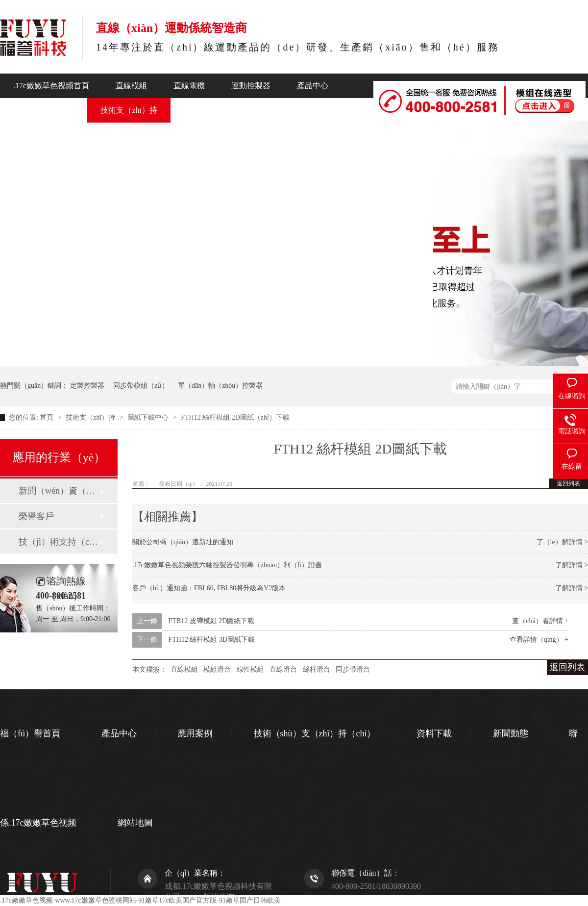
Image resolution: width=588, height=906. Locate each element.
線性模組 (250, 669)
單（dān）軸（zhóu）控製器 (220, 386)
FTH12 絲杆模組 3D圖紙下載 (212, 640)
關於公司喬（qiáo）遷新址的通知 (183, 542)
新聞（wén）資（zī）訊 (58, 491)
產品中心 (313, 86)
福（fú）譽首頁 (30, 733)
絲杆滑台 (317, 669)
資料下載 (434, 733)
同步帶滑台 (353, 669)
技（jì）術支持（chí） (58, 542)
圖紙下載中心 (149, 417)
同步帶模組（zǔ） (141, 386)
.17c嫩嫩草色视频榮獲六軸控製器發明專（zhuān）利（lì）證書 (227, 565)
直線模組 (131, 86)
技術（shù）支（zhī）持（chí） (315, 733)
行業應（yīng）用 (44, 110)
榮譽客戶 (36, 516)
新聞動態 (199, 110)
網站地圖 (135, 823)
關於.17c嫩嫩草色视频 (280, 110)
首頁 (48, 417)
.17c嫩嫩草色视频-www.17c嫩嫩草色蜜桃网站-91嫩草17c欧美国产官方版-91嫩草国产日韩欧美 (140, 900)
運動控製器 (251, 86)
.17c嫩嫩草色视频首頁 (51, 86)
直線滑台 (283, 669)
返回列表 (568, 483)
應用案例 (195, 733)
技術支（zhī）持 (129, 110)
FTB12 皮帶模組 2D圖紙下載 (212, 621)
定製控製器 (87, 386)
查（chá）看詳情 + (540, 621)
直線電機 (189, 86)
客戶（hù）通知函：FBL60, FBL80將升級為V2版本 (209, 588)
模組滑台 (217, 669)
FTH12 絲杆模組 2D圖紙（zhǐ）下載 (235, 417)
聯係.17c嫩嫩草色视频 (382, 133)
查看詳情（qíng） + (539, 640)
